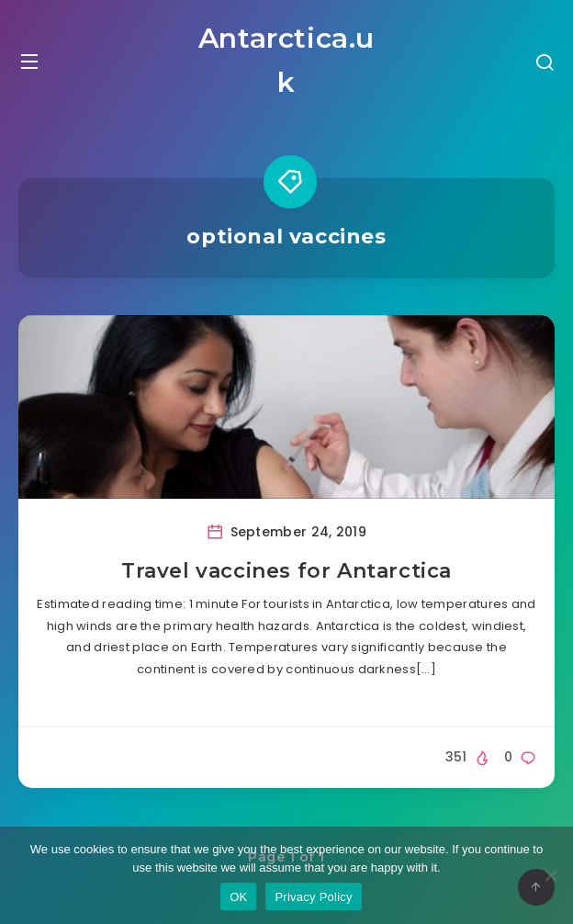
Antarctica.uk (286, 60)
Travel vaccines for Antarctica (286, 571)
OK (238, 897)
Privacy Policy (313, 897)
